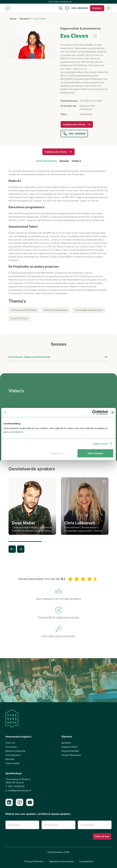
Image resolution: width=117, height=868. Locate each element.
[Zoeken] (61, 8)
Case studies (12, 763)
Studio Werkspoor (71, 755)
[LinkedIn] (9, 802)
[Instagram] (19, 802)
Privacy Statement (34, 861)
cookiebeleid (15, 432)
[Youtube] (30, 802)
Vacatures (11, 747)
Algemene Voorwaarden (61, 861)
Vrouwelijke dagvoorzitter (89, 310)
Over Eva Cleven (46, 161)
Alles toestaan (95, 453)
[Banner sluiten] (112, 412)
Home (13, 19)
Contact (97, 8)
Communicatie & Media (24, 310)
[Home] (8, 8)
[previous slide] (12, 549)
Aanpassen (58, 453)
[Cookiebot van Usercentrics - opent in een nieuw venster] (95, 412)
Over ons (10, 743)
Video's (76, 161)
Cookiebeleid (86, 861)
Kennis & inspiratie (15, 751)
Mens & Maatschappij (56, 310)
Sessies (64, 161)
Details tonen (100, 444)
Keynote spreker (70, 751)
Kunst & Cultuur (19, 318)
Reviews (10, 759)
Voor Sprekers (13, 755)
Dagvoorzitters (70, 747)
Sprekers (25, 19)
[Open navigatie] (108, 8)
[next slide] (21, 549)
